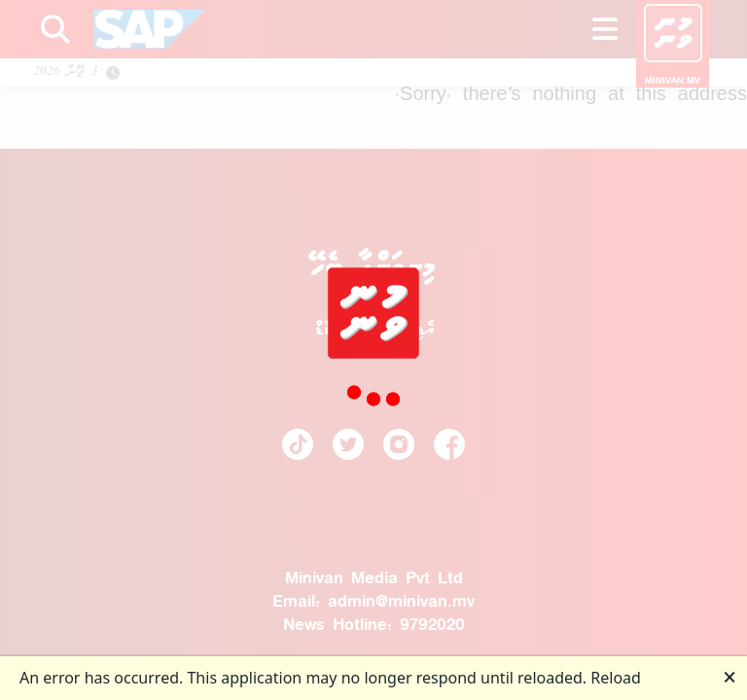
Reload (616, 678)
